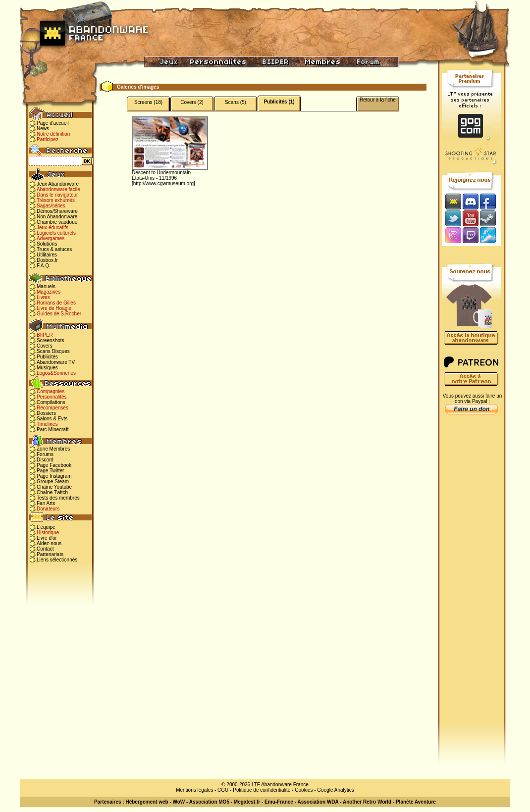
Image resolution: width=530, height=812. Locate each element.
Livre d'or (47, 538)
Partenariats (50, 554)
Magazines (49, 292)
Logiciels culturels (56, 233)
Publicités (47, 357)
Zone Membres (53, 449)
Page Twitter (50, 471)
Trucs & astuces (54, 249)
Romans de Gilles (56, 303)
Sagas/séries (51, 206)
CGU (223, 790)
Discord (45, 460)
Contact (45, 549)
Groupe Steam (53, 482)
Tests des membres (58, 498)
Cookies (304, 790)
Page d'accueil (53, 123)
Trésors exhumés (56, 200)
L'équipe (46, 527)
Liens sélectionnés (57, 560)
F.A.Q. (44, 266)
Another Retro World (367, 802)
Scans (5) (236, 102)
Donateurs (48, 509)
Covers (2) (192, 102)
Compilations (51, 402)
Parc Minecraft (53, 430)
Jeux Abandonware (58, 184)
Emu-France (279, 802)
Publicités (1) (279, 102)
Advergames (51, 238)
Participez (48, 139)
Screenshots (51, 340)
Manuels (46, 286)
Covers (45, 346)
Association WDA (318, 802)
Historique (48, 533)
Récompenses (53, 408)
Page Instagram (54, 476)
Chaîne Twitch (52, 492)
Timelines (47, 424)
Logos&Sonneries (56, 373)
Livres (43, 297)
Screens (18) (148, 102)
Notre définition (53, 134)
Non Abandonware (57, 217)
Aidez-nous (49, 543)
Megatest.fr (247, 802)
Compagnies (51, 391)
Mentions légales (194, 790)
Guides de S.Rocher (59, 314)
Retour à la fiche (378, 100)
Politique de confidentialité (262, 790)
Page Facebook (54, 465)
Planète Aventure (416, 802)
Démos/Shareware (57, 211)
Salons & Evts (52, 419)
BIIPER (45, 335)
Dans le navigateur (57, 195)
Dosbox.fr (47, 260)
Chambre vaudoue (57, 222)
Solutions (47, 244)
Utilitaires (47, 255)
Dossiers (46, 413)
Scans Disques (53, 351)
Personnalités (52, 397)
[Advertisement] (472, 575)
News (43, 128)
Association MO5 (209, 802)
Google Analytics (336, 790)
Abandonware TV (56, 362)
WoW (179, 802)
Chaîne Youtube (54, 487)
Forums (45, 454)
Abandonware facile (58, 189)
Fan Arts (46, 503)
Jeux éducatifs (53, 228)
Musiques (47, 368)
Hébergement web (147, 802)
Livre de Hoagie (54, 308)
